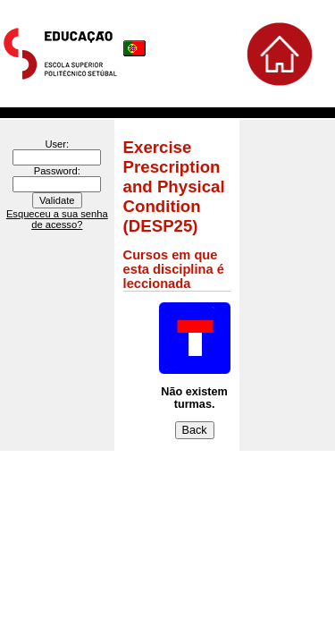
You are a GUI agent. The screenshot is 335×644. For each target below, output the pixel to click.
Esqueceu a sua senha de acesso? (57, 219)
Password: (57, 171)
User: (57, 144)
